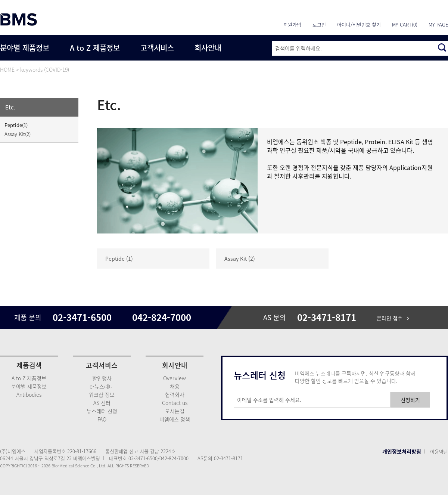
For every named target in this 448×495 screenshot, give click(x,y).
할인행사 (102, 378)
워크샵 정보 (102, 395)
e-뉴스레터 (102, 386)
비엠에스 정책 (175, 419)
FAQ (102, 419)
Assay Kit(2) (18, 134)
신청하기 (410, 400)
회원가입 (292, 24)
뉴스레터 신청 (102, 411)
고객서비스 (157, 48)
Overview (175, 378)
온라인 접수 (393, 318)
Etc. (10, 107)
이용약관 (439, 451)
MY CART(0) (405, 24)
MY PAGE (438, 24)
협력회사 (175, 395)
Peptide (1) (119, 259)
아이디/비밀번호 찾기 (359, 24)
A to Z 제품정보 (95, 48)
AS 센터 (102, 403)
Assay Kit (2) (240, 259)
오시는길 (175, 411)
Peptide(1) (16, 125)
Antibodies (29, 395)
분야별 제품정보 (25, 48)
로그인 (319, 24)
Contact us (175, 403)
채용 (175, 386)
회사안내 (208, 48)
